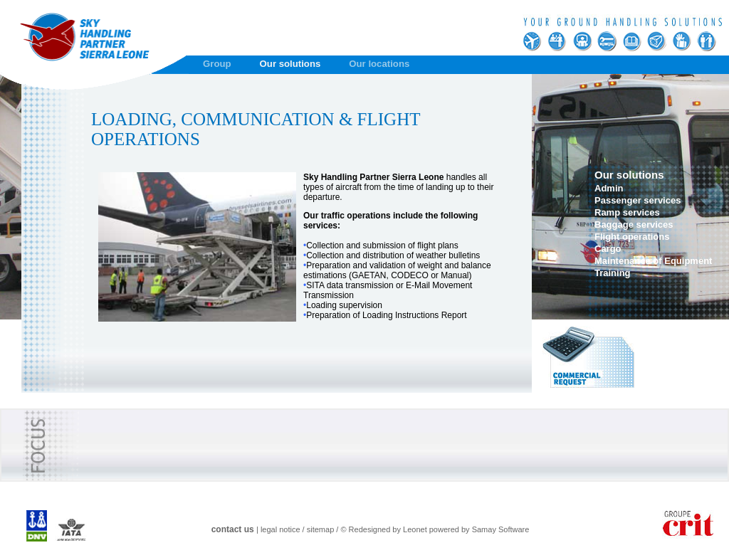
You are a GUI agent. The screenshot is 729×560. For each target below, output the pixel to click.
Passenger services (638, 200)
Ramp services (627, 212)
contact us (233, 529)
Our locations (379, 64)
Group (217, 64)
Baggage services (634, 224)
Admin (609, 188)
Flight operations (632, 237)
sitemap (321, 529)
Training (613, 273)
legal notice (280, 529)
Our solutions (290, 64)
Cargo (608, 249)
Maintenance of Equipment (653, 261)
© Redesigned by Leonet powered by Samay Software (435, 529)
